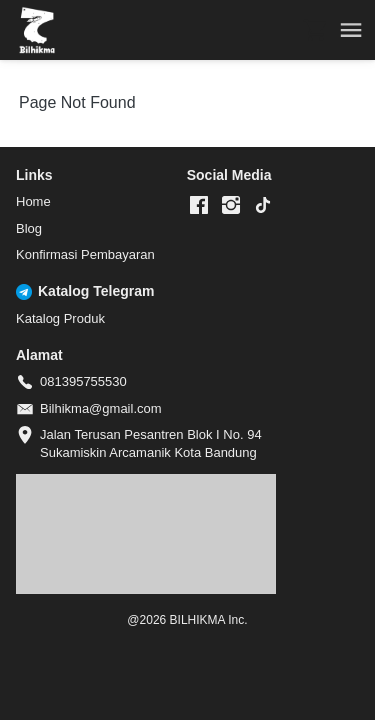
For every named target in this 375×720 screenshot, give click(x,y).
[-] (199, 206)
